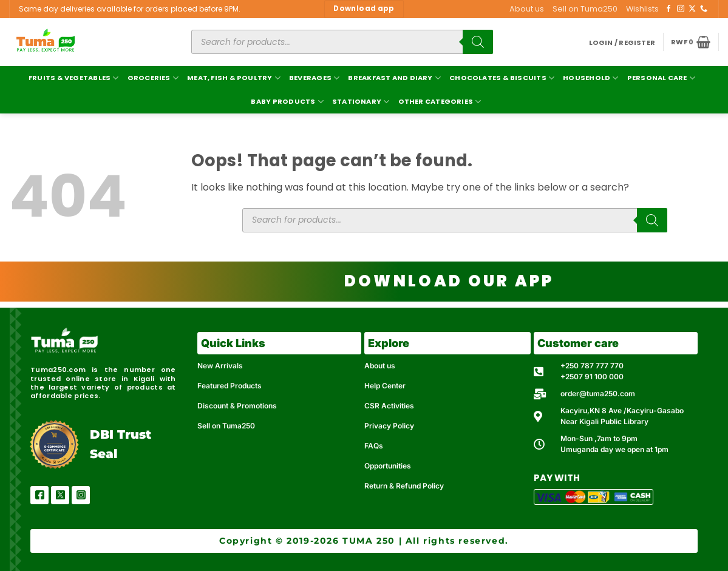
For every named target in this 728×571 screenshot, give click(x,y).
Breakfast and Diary (394, 78)
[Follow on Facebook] (668, 9)
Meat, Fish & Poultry (234, 78)
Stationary (361, 102)
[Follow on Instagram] (681, 9)
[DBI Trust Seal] (54, 444)
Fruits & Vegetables (74, 78)
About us (527, 9)
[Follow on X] (692, 9)
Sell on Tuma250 (585, 9)
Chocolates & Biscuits (502, 78)
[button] (622, 43)
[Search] (478, 42)
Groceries (153, 78)
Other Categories (440, 102)
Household (590, 78)
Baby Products (287, 102)
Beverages (314, 78)
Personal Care (661, 78)
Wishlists (642, 9)
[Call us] (704, 9)
